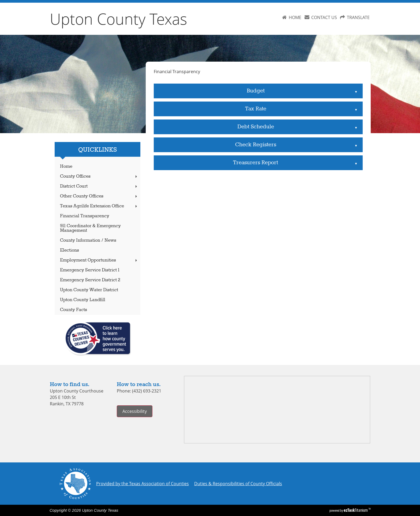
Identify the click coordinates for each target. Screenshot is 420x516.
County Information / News (88, 240)
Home (66, 167)
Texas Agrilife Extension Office (99, 206)
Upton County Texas (119, 19)
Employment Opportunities (99, 260)
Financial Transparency (85, 216)
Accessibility (135, 411)
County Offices (99, 176)
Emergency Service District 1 (90, 270)
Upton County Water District (89, 290)
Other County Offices (99, 196)
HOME (295, 17)
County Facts (74, 310)
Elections (70, 250)
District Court (99, 186)
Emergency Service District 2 (90, 280)
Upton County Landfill (83, 300)
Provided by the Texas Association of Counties (142, 484)
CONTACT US (324, 17)
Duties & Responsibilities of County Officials (238, 484)
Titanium (356, 510)
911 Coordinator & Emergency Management (90, 228)
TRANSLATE (358, 17)
